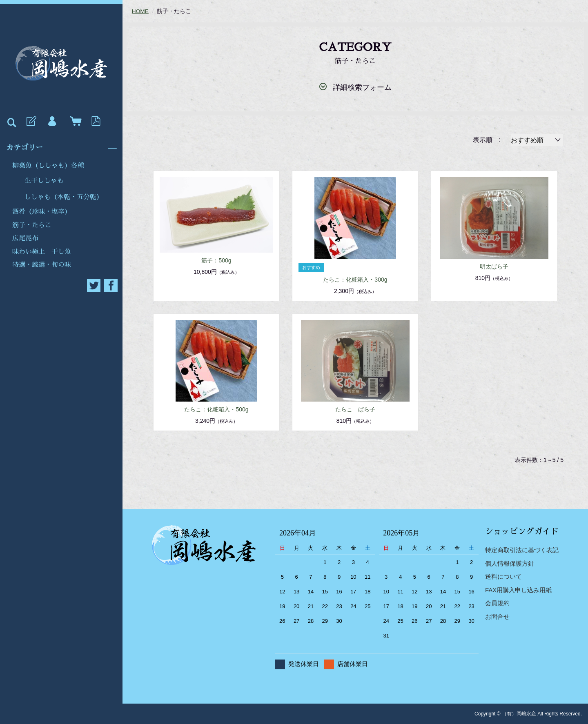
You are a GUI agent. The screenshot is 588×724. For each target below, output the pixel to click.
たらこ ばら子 (355, 409)
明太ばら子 (494, 266)
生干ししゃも (44, 181)
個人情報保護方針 (510, 563)
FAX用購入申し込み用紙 (518, 590)
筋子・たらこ (32, 225)
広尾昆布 (25, 238)
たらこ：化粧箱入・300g (355, 279)
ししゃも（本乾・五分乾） (64, 197)
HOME (140, 11)
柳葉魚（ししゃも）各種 (48, 166)
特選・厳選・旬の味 (42, 265)
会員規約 (497, 603)
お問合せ (497, 616)
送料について (503, 576)
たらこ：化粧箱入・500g (216, 409)
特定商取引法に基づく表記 (522, 550)
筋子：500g (216, 260)
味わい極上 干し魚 (42, 252)
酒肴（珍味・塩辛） (42, 212)
